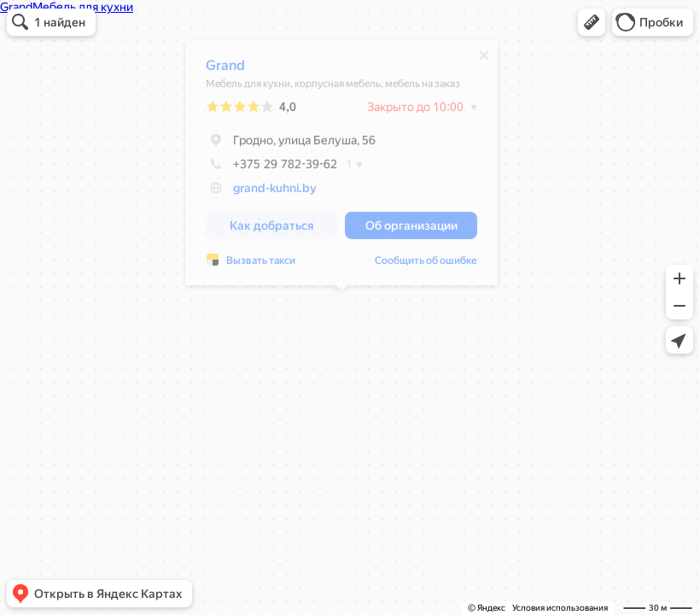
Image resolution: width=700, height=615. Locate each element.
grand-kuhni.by (275, 192)
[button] (592, 22)
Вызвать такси (261, 265)
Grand (225, 70)
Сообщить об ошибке (426, 265)
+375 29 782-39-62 (271, 168)
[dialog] (341, 167)
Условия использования (560, 608)
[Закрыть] (484, 60)
